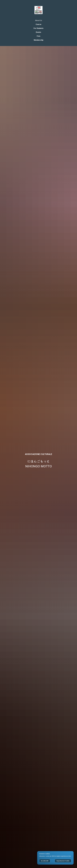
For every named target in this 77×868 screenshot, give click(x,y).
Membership (39, 40)
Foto (39, 36)
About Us (39, 20)
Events (38, 32)
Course (38, 24)
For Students (38, 28)
